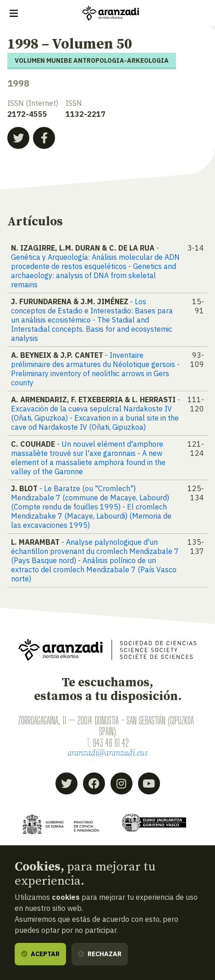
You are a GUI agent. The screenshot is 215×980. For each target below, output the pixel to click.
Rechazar (100, 954)
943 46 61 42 (111, 743)
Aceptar (40, 954)
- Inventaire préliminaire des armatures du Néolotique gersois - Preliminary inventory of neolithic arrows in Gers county (95, 369)
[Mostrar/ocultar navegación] (14, 13)
